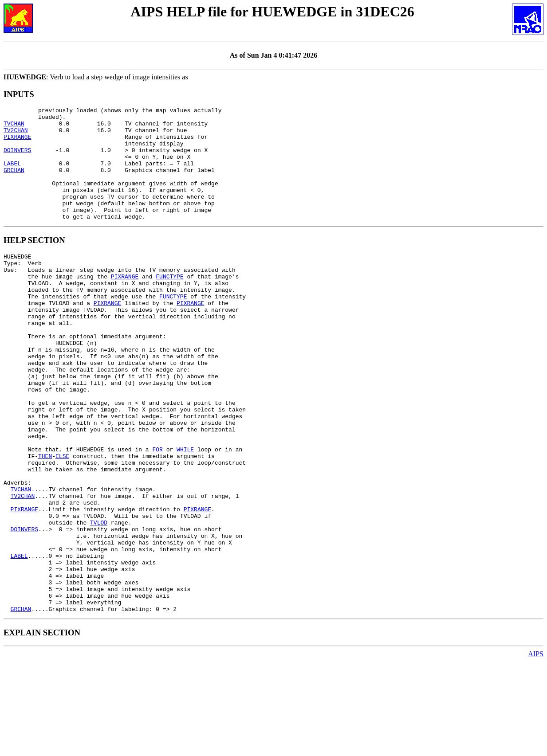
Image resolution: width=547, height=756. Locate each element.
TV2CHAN (16, 135)
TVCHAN (14, 127)
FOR (157, 512)
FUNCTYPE (169, 304)
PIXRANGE (17, 143)
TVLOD (99, 599)
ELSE (62, 520)
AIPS (536, 748)
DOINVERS (17, 159)
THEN (45, 520)
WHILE (185, 512)
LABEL (12, 175)
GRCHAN (14, 183)
